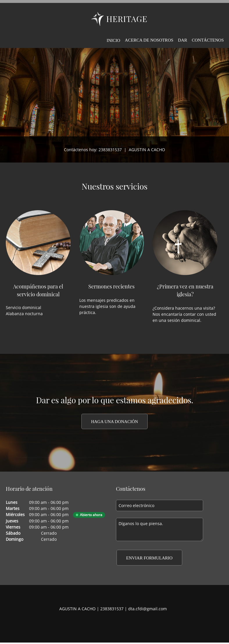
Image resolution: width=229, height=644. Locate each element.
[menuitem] (113, 39)
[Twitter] (113, 624)
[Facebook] (104, 624)
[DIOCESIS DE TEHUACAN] (119, 19)
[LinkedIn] (122, 624)
